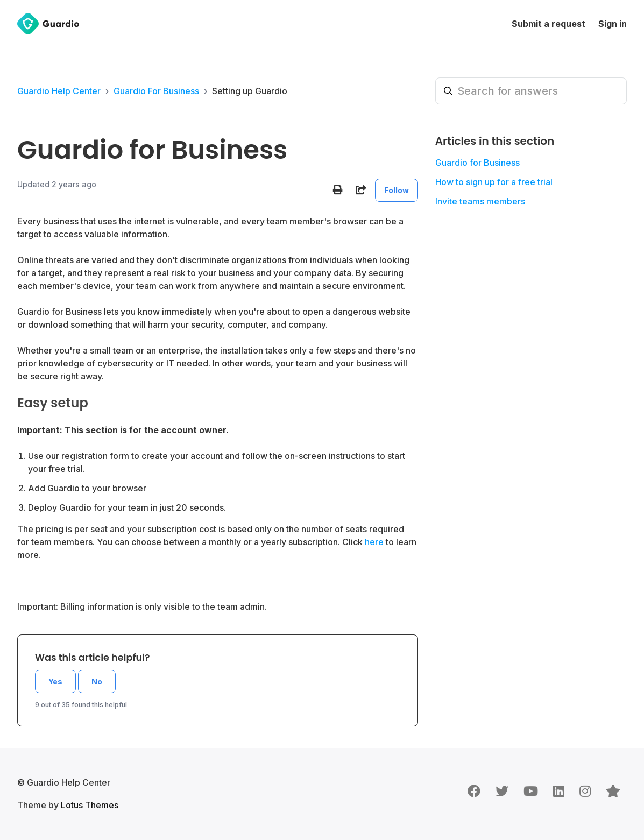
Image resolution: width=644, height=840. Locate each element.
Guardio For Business (156, 91)
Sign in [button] (613, 24)
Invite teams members (480, 201)
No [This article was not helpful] (97, 682)
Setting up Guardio (250, 91)
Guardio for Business (477, 163)
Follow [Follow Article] (397, 190)
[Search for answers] (531, 91)
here (374, 542)
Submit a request (549, 24)
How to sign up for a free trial (494, 182)
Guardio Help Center (59, 91)
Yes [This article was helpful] (55, 682)
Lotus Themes (90, 805)
